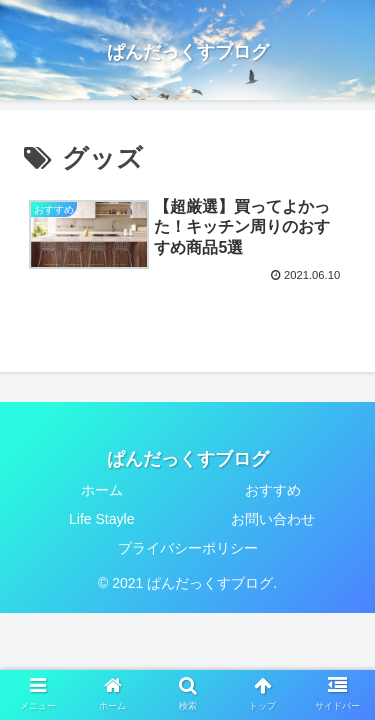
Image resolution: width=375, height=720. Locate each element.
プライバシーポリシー (188, 548)
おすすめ (273, 490)
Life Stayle (101, 519)
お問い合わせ (273, 519)
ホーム (102, 490)
